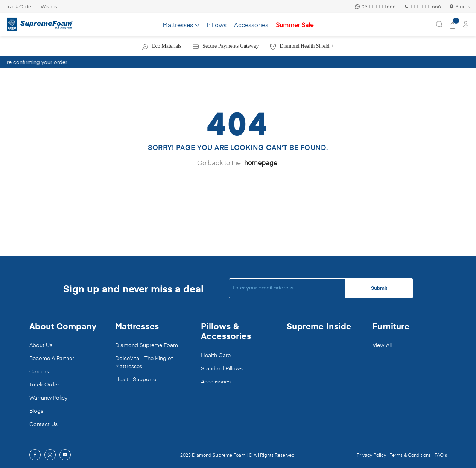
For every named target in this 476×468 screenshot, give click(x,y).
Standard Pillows (222, 368)
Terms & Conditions (410, 455)
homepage (261, 162)
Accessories (216, 381)
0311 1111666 (376, 6)
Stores (459, 6)
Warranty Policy (48, 398)
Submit (379, 288)
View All (382, 345)
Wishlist (50, 6)
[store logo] (40, 25)
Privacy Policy (371, 455)
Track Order (19, 6)
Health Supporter (137, 379)
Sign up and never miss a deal (133, 288)
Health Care (216, 355)
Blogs (36, 411)
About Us (41, 345)
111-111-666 (422, 6)
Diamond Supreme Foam (147, 345)
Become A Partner (52, 358)
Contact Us (43, 424)
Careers (39, 371)
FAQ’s (441, 455)
